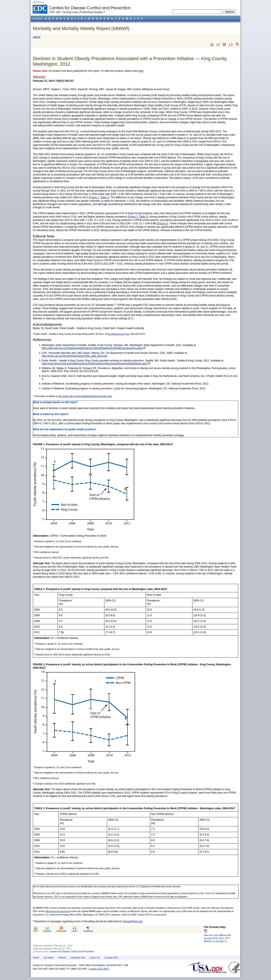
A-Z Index (49, 958)
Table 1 (104, 197)
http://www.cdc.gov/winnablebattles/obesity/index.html (85, 396)
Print (36, 931)
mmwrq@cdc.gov (133, 921)
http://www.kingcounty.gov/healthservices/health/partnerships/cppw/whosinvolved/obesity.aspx (95, 364)
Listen (74, 931)
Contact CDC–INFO (99, 969)
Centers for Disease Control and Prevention (72, 951)
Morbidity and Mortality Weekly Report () (81, 28)
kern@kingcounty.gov (118, 334)
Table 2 (143, 217)
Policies (62, 958)
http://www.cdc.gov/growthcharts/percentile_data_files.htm (74, 356)
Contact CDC (111, 958)
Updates (47, 931)
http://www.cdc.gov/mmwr (58, 911)
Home (36, 958)
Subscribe (62, 931)
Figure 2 (133, 217)
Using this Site (78, 958)
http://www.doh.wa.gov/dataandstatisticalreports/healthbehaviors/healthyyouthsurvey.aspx (92, 348)
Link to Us (95, 958)
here (141, 71)
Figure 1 (94, 197)
